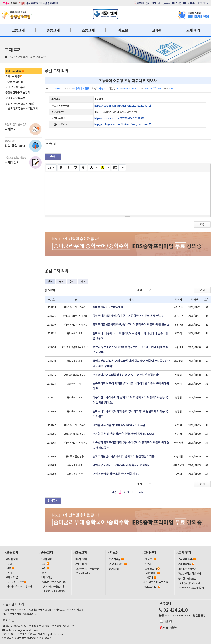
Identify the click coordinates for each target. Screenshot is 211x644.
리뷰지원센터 (143, 3)
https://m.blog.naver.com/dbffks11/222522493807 (123, 106)
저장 (202, 224)
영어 (83, 282)
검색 (202, 290)
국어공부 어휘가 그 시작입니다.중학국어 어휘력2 (121, 465)
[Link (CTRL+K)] (122, 168)
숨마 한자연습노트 (15, 98)
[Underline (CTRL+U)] (76, 168)
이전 (114, 492)
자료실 (123, 30)
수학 (72, 282)
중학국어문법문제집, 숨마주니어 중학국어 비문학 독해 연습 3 (128, 316)
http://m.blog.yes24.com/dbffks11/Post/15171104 (123, 124)
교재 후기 (193, 30)
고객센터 (158, 30)
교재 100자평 (14, 76)
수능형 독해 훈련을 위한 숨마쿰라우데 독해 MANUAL (123, 434)
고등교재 (18, 30)
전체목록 (53, 500)
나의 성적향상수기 (15, 87)
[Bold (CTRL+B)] (61, 168)
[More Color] (97, 168)
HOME (11, 57)
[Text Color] (91, 168)
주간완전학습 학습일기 (18, 92)
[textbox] (128, 193)
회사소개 (156, 3)
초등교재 (88, 30)
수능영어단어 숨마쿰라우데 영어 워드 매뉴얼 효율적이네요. (127, 375)
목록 (53, 156)
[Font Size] (51, 168)
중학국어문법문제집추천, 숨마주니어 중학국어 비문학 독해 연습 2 (131, 324)
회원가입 (203, 3)
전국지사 (166, 3)
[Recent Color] (103, 168)
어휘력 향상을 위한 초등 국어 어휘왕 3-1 (116, 474)
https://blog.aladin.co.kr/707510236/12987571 (121, 118)
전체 (50, 282)
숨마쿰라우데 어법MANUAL (109, 307)
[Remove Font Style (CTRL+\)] (83, 168)
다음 (141, 492)
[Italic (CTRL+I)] (69, 168)
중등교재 (53, 30)
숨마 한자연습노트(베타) (20, 104)
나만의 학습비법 (14, 82)
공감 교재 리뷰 (38, 57)
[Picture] (115, 168)
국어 (61, 282)
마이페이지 (190, 3)
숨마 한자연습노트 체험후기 (22, 108)
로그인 (177, 3)
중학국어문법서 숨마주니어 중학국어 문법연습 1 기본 (123, 456)
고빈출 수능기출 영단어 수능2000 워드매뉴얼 (119, 425)
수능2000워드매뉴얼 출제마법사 (42, 3)
